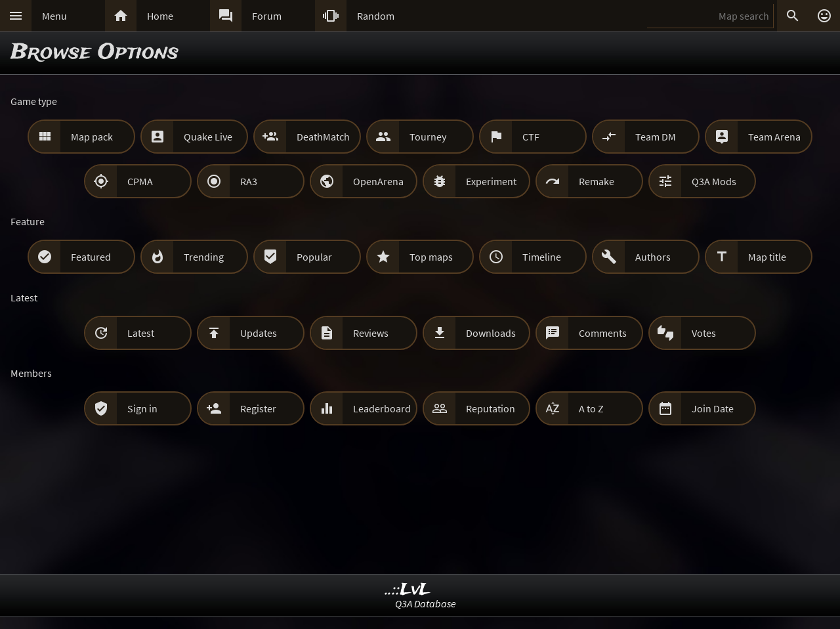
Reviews (371, 333)
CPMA (140, 181)
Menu (54, 16)
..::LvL (408, 590)
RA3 (249, 181)
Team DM (656, 137)
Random (376, 16)
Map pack (92, 137)
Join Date (713, 408)
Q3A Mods (714, 181)
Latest (141, 333)
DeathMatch (323, 137)
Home (160, 16)
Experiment (491, 181)
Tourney (428, 137)
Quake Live (208, 137)
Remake (597, 181)
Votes (704, 333)
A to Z (591, 408)
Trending (204, 257)
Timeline (542, 257)
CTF (531, 137)
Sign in (142, 408)
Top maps (431, 257)
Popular (314, 257)
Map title (767, 257)
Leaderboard (382, 408)
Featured (91, 257)
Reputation (491, 408)
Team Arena (774, 137)
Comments (603, 333)
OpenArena (378, 181)
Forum (267, 16)
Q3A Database (426, 603)
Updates (259, 333)
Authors (653, 257)
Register (258, 408)
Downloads (491, 333)
